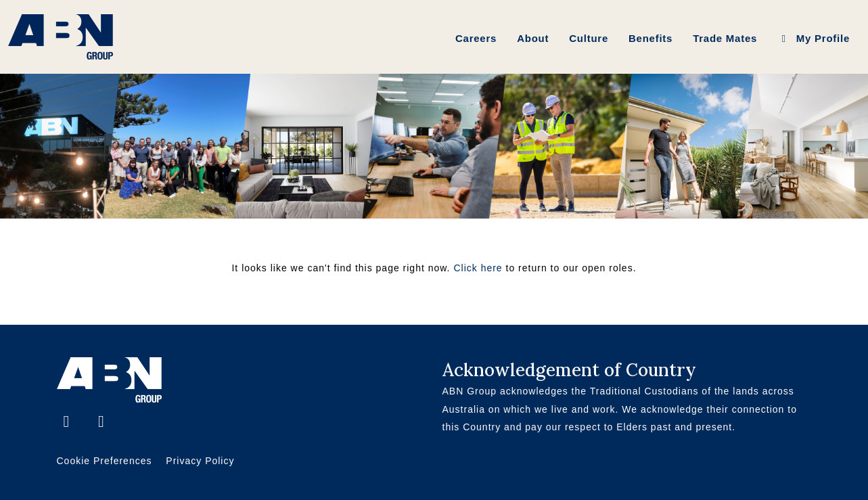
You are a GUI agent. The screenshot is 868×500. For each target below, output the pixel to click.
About (533, 38)
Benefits (650, 38)
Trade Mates (725, 38)
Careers (476, 38)
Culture (589, 38)
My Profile (814, 38)
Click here (478, 268)
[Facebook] (69, 423)
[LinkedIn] (101, 423)
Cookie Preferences (105, 461)
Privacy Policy (200, 461)
